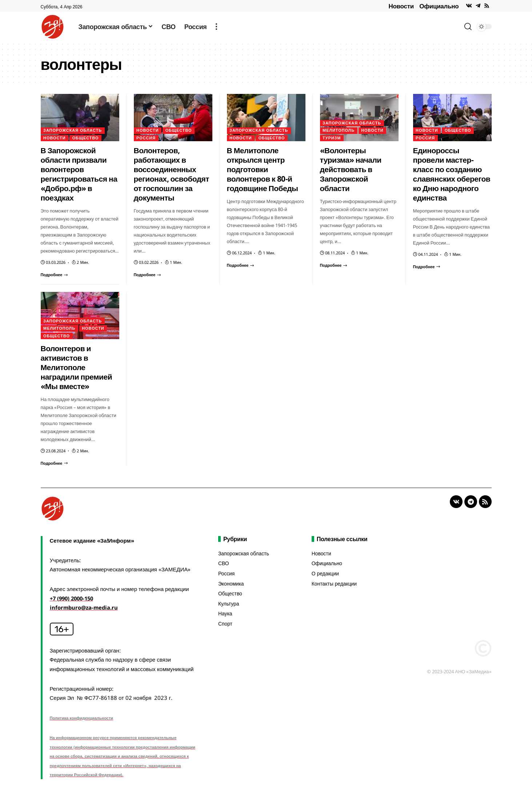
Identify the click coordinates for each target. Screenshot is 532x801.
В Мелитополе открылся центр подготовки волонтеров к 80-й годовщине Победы (263, 169)
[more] (216, 27)
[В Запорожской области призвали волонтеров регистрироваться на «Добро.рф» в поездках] (55, 275)
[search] (468, 27)
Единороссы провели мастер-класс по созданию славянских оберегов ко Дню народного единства (452, 174)
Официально (439, 6)
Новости (401, 6)
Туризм (332, 138)
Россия (146, 138)
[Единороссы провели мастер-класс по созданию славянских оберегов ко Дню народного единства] (427, 267)
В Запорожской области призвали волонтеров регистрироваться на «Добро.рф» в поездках (79, 174)
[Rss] (487, 6)
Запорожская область (73, 130)
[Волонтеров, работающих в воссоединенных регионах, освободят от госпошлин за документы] (148, 275)
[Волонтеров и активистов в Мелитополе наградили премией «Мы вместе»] (55, 463)
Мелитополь (339, 130)
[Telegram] (478, 6)
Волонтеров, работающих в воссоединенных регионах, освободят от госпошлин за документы (172, 174)
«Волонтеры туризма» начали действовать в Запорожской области (351, 169)
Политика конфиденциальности (82, 718)
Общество (86, 138)
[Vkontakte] (469, 6)
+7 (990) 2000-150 (74, 598)
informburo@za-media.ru (85, 607)
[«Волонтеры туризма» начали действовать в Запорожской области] (334, 265)
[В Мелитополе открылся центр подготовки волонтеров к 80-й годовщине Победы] (241, 265)
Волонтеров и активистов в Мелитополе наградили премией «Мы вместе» (77, 367)
